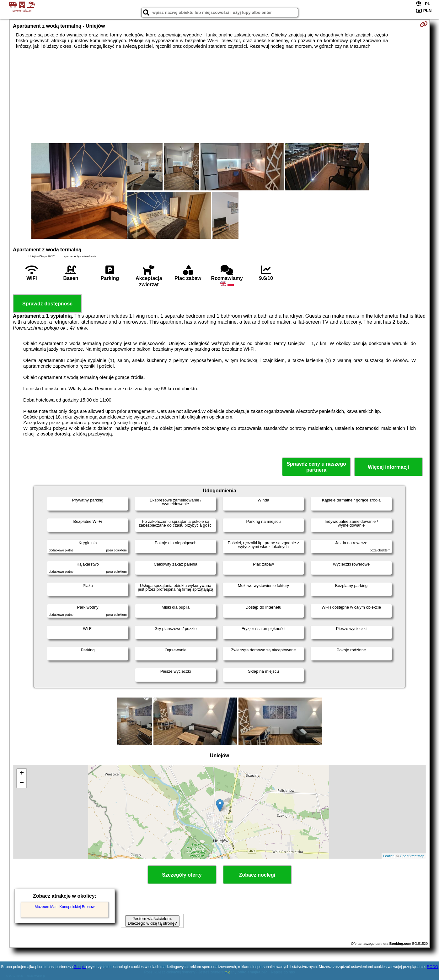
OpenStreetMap (412, 856)
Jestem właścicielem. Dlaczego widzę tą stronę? (152, 921)
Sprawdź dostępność (47, 304)
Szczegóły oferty (182, 875)
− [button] (22, 783)
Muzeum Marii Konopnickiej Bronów (65, 907)
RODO (432, 967)
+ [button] (22, 774)
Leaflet (388, 856)
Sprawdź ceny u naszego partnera (316, 467)
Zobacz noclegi (257, 875)
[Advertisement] (220, 96)
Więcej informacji (388, 467)
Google (80, 967)
